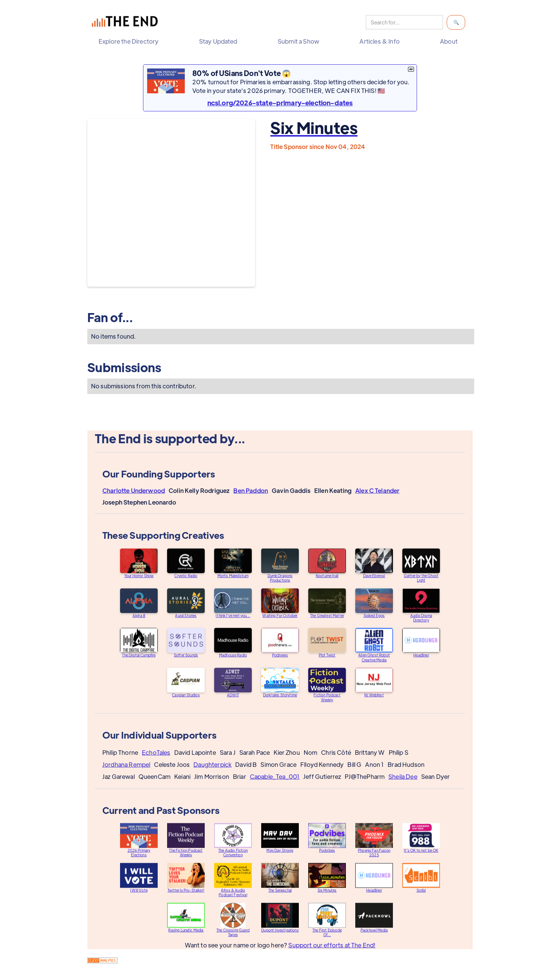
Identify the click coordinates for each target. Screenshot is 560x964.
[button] (130, 41)
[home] (126, 22)
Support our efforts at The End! (332, 951)
